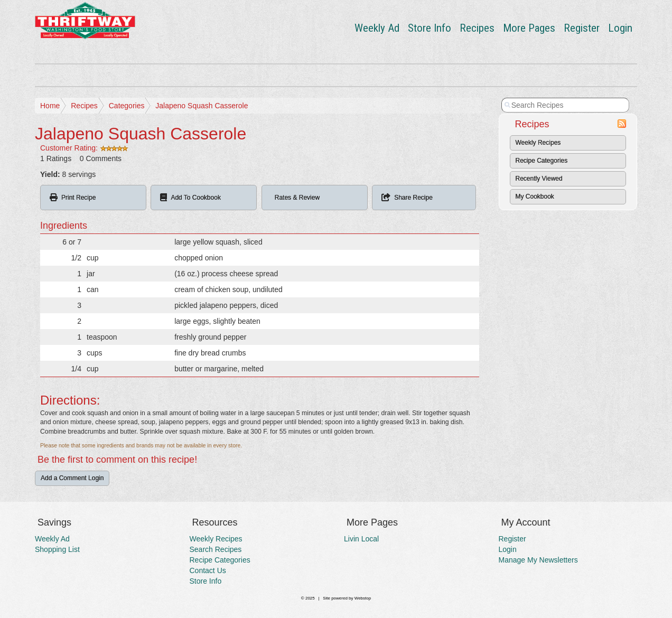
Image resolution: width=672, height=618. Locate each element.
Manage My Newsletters (538, 560)
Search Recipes (216, 549)
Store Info (430, 28)
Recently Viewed (539, 179)
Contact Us (208, 570)
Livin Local (361, 539)
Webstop (363, 598)
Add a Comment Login (72, 478)
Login (620, 28)
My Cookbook (535, 196)
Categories (127, 106)
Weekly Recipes (538, 143)
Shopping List (57, 549)
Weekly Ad (377, 28)
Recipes (477, 28)
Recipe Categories (542, 161)
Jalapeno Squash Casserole (202, 106)
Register (582, 28)
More (529, 28)
